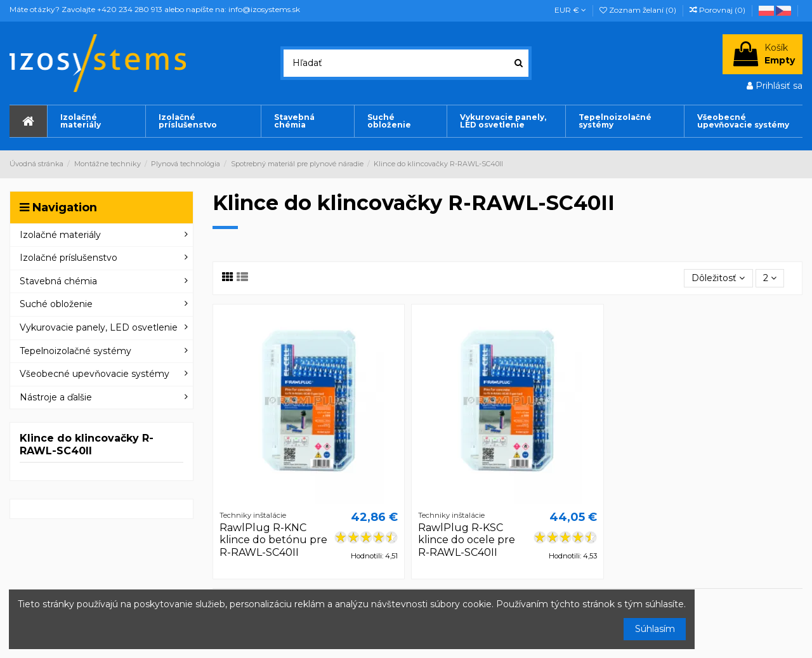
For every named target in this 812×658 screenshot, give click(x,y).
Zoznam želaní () (639, 10)
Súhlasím (655, 629)
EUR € (570, 10)
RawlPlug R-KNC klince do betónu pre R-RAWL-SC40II (273, 540)
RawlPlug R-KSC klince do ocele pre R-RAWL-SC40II (467, 540)
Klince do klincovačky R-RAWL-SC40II (87, 444)
